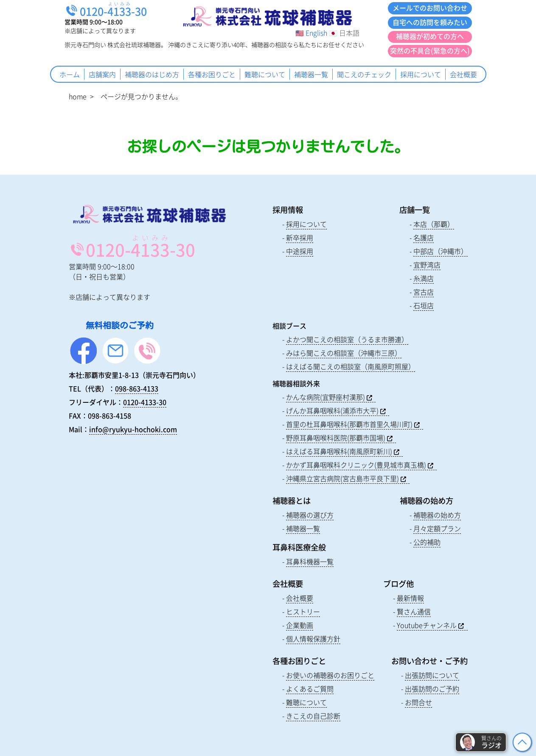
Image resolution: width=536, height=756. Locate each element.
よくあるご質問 (310, 689)
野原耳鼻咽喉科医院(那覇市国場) (336, 438)
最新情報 (410, 598)
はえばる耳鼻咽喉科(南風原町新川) (339, 451)
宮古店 (424, 292)
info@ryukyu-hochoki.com (133, 429)
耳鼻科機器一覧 (310, 561)
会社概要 (463, 74)
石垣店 (424, 305)
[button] (481, 742)
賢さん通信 (414, 611)
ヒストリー (303, 611)
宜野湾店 (427, 265)
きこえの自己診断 (313, 716)
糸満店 (424, 278)
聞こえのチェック (364, 74)
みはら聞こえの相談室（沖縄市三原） (344, 353)
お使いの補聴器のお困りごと (330, 675)
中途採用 (300, 251)
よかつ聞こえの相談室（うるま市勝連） (347, 339)
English (316, 33)
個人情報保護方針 (313, 639)
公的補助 (427, 542)
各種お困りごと (212, 74)
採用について (421, 74)
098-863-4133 (137, 388)
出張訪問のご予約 (432, 689)
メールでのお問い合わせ (430, 8)
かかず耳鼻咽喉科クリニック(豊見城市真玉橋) (356, 465)
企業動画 (300, 625)
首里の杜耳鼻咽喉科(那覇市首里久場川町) (349, 424)
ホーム (70, 74)
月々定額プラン (437, 528)
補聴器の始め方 (437, 515)
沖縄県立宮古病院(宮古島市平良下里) (342, 478)
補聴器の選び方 (310, 515)
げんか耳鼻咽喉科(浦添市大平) (332, 410)
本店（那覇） (434, 224)
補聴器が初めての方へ (430, 36)
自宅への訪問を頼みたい (430, 22)
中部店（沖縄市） (441, 251)
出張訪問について (432, 675)
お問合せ (418, 702)
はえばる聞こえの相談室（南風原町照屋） (351, 366)
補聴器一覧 (311, 74)
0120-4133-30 (145, 402)
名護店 (424, 237)
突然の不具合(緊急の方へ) (430, 50)
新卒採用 (300, 237)
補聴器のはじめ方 (152, 74)
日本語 (349, 33)
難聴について (265, 74)
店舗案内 (102, 74)
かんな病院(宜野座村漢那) (326, 397)
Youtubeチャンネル (427, 625)
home (78, 96)
